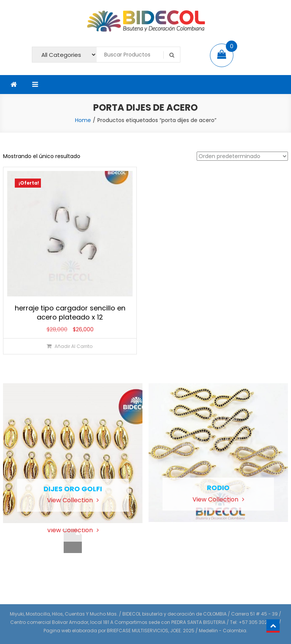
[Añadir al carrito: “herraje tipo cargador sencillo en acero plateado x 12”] (70, 346)
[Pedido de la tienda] (242, 156)
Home (83, 120)
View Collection (73, 500)
